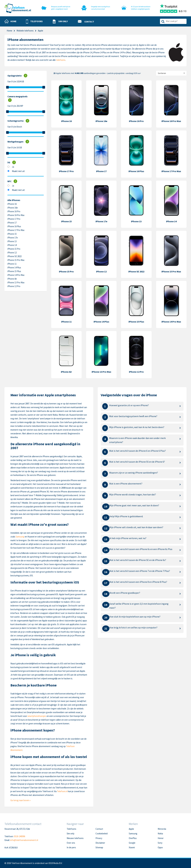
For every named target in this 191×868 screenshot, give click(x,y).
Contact (99, 829)
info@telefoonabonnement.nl (24, 840)
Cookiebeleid (102, 834)
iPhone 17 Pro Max (16, 230)
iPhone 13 (12, 241)
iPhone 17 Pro (14, 219)
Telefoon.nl (62, 791)
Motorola (162, 829)
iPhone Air (12, 279)
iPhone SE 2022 (14, 256)
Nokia (160, 834)
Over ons (71, 843)
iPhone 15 (12, 234)
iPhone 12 (12, 253)
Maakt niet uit (18, 171)
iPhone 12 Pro (14, 286)
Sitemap (99, 847)
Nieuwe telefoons (75, 838)
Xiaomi (132, 847)
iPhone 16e (13, 208)
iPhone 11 (12, 264)
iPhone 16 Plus (14, 226)
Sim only (71, 834)
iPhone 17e (13, 238)
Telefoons (71, 829)
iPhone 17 (12, 223)
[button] (34, 22)
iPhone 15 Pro (14, 249)
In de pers (71, 847)
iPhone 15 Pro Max (16, 260)
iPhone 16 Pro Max (16, 215)
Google (132, 843)
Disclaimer (100, 843)
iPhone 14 (12, 245)
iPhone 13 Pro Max (16, 282)
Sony (160, 843)
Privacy (99, 838)
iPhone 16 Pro (14, 211)
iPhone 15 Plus (14, 271)
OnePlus (133, 838)
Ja (13, 167)
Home (9, 31)
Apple (131, 829)
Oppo (160, 847)
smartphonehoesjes (37, 716)
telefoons (61, 60)
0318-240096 (19, 836)
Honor (161, 838)
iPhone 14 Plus (14, 268)
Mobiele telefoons (25, 31)
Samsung (20, 537)
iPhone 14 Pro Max (16, 275)
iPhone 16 (12, 204)
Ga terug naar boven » (21, 800)
